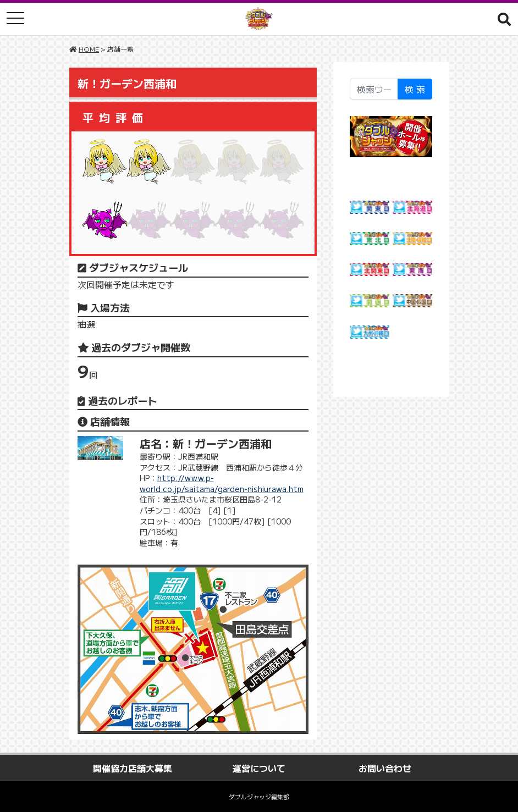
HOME (89, 49)
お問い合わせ (385, 768)
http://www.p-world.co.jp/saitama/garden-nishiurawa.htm (222, 483)
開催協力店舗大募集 (133, 768)
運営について (259, 768)
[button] (504, 19)
